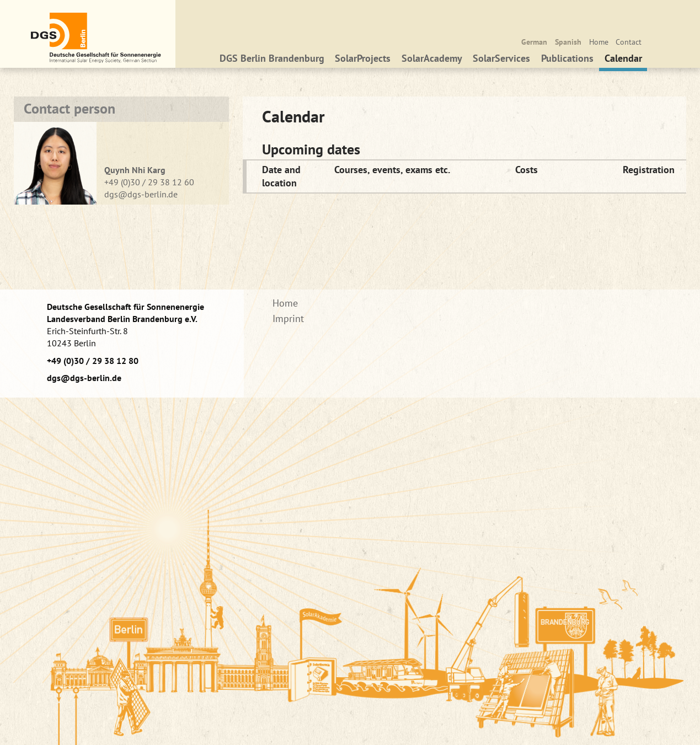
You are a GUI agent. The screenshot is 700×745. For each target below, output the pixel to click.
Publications (567, 61)
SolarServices (502, 61)
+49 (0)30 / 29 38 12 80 (93, 361)
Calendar (623, 61)
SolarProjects (363, 61)
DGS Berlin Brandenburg (272, 61)
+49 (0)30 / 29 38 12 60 (149, 182)
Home (599, 42)
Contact (629, 42)
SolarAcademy (432, 61)
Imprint (288, 318)
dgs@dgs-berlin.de (141, 194)
